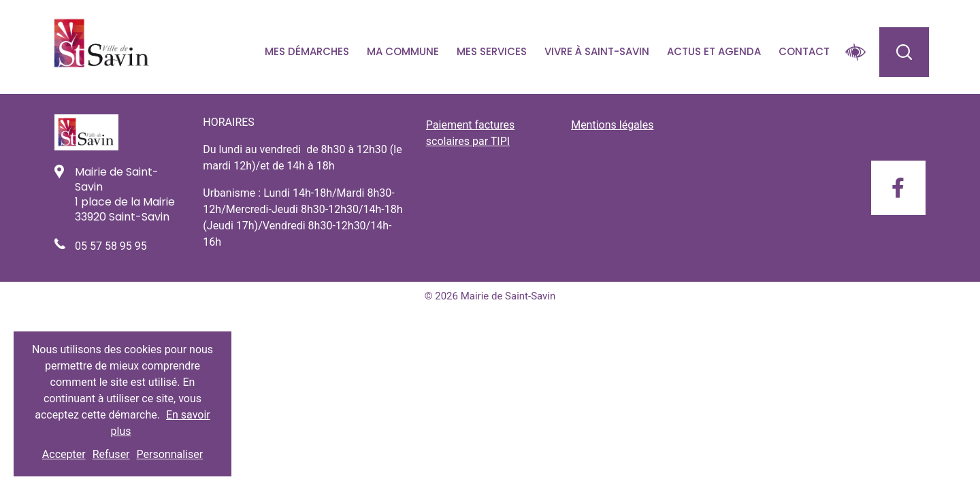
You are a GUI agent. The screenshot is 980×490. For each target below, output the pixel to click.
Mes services (492, 51)
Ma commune (403, 51)
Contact (804, 51)
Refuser (111, 454)
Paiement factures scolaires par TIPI (470, 133)
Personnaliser (170, 454)
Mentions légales (612, 125)
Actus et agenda (714, 51)
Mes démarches (307, 51)
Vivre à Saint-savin (597, 51)
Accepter (64, 454)
